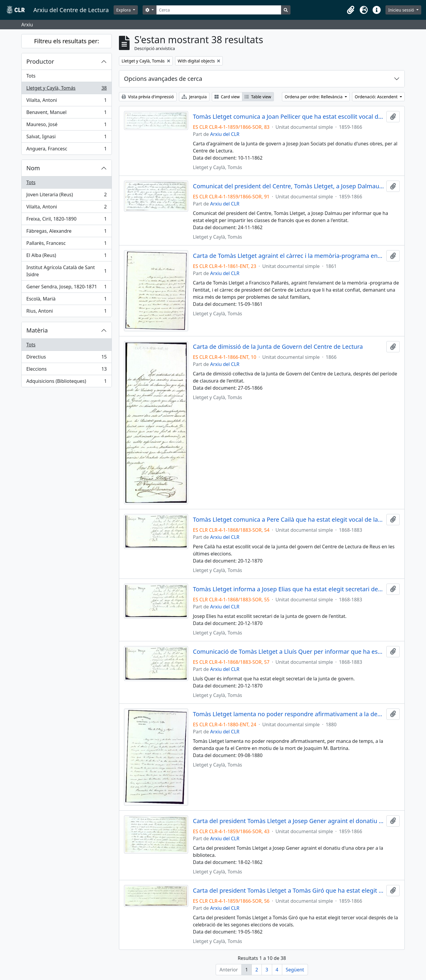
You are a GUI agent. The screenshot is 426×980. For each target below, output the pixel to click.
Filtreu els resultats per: (67, 41)
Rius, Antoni (66, 312)
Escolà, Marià (66, 300)
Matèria (37, 330)
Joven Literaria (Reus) (66, 196)
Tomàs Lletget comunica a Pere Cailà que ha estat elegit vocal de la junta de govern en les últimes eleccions (288, 520)
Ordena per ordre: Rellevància (314, 97)
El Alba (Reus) (66, 257)
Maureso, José (66, 126)
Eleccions (66, 370)
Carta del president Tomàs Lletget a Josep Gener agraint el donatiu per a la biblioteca (288, 821)
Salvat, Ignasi (66, 138)
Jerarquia (194, 97)
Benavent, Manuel (66, 114)
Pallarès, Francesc (66, 244)
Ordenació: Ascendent (377, 97)
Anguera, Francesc (66, 150)
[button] (351, 10)
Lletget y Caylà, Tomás (66, 89)
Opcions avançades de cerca (163, 79)
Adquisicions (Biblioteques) (66, 382)
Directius (66, 358)
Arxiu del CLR (225, 134)
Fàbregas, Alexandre (66, 232)
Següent (295, 970)
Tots (31, 76)
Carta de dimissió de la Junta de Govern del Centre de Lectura (278, 347)
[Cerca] (219, 10)
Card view (227, 97)
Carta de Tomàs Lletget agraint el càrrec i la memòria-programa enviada (288, 256)
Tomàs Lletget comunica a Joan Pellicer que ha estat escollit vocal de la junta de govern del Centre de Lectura (288, 117)
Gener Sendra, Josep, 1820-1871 (66, 288)
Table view (258, 97)
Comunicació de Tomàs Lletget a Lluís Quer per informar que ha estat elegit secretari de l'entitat (288, 652)
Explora (124, 10)
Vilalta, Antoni (66, 101)
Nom (33, 168)
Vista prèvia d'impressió (148, 97)
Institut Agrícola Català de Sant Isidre (66, 271)
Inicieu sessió (402, 10)
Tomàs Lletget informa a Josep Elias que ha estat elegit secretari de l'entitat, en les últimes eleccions (288, 589)
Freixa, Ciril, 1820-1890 (66, 220)
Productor (40, 61)
